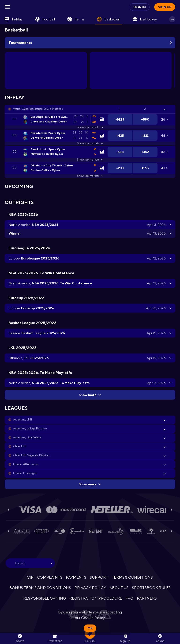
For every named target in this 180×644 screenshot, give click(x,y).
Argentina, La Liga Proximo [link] (30, 428)
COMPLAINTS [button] (50, 577)
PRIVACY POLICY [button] (90, 588)
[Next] (172, 510)
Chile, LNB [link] (20, 446)
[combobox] (30, 563)
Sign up (165, 7)
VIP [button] (30, 577)
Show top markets (90, 127)
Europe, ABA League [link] (26, 464)
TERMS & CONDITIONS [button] (132, 577)
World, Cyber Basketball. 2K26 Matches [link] (38, 109)
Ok (90, 628)
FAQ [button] (129, 598)
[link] (14, 19)
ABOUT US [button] (119, 588)
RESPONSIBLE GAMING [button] (45, 598)
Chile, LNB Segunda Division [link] (31, 455)
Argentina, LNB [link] (23, 420)
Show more (90, 395)
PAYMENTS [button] (76, 577)
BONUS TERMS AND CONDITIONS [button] (40, 588)
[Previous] (8, 510)
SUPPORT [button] (99, 577)
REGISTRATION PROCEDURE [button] (96, 598)
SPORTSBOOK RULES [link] (151, 588)
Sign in (140, 7)
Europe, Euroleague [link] (25, 473)
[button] (90, 109)
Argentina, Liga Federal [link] (27, 437)
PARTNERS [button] (147, 598)
